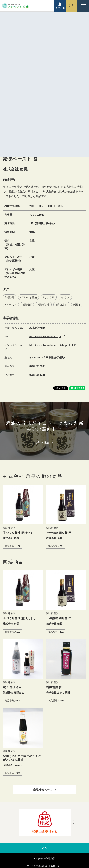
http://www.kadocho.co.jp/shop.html (51, 345)
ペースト (12, 305)
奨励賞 (10, 297)
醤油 (77, 305)
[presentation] (15, 822)
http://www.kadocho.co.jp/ (45, 336)
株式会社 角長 (37, 328)
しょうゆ (49, 297)
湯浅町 (28, 305)
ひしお (66, 297)
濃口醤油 (62, 305)
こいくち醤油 (29, 297)
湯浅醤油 (44, 305)
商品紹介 (39, 29)
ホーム (27, 29)
